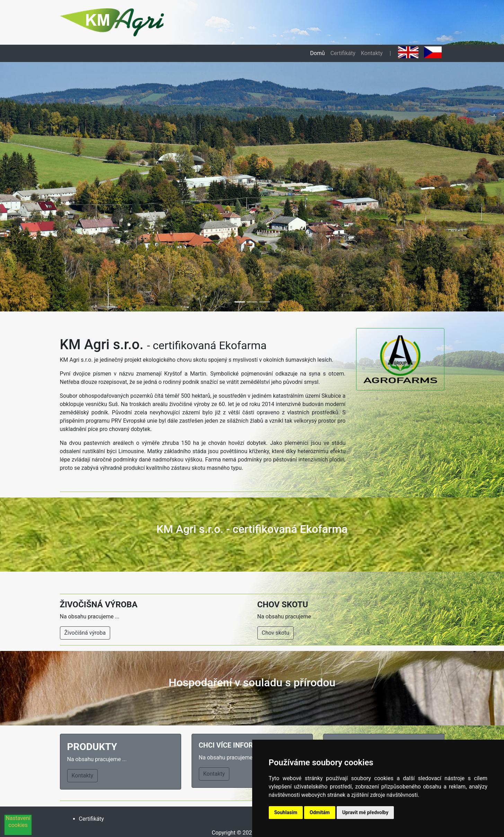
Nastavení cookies (18, 822)
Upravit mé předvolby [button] (365, 812)
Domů (317, 53)
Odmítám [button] (320, 812)
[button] (38, 187)
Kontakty (372, 53)
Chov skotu (276, 633)
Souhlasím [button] (286, 812)
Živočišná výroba (85, 633)
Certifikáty (343, 53)
